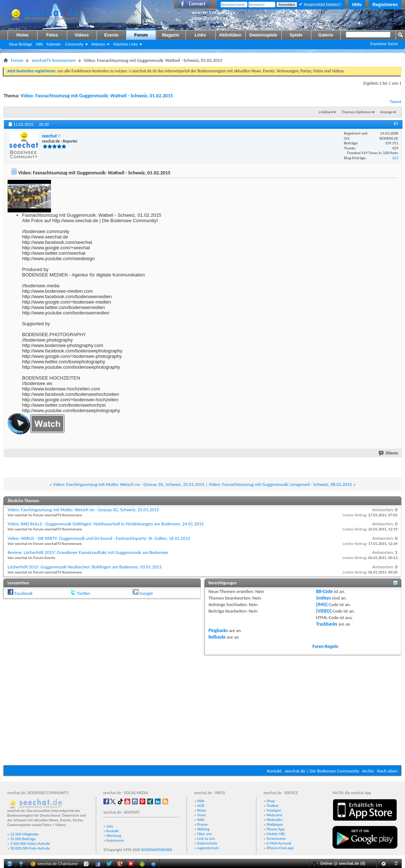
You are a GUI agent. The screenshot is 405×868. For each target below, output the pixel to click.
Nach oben (387, 771)
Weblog (203, 829)
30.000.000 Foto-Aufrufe (30, 848)
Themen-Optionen (357, 112)
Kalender (54, 44)
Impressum (115, 840)
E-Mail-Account (279, 843)
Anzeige (386, 112)
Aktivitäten (230, 35)
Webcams (274, 815)
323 (395, 158)
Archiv (368, 771)
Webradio (274, 820)
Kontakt (274, 771)
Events (111, 35)
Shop (270, 801)
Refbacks (217, 637)
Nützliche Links (125, 44)
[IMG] (322, 604)
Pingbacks (218, 630)
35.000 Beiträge (23, 839)
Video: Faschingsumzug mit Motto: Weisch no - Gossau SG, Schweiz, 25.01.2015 (129, 484)
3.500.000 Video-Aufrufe (30, 844)
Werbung (114, 836)
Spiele (296, 35)
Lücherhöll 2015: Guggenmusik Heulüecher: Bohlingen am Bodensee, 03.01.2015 (85, 567)
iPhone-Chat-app (280, 848)
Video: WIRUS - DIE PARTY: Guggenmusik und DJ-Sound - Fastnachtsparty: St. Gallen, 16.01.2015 (99, 538)
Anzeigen (274, 810)
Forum (141, 35)
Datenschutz (207, 843)
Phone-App (276, 829)
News (202, 810)
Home (22, 35)
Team (201, 815)
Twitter (84, 593)
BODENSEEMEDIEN (157, 850)
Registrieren (385, 5)
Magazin (170, 35)
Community (74, 44)
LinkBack (326, 112)
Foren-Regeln (325, 646)
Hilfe (357, 5)
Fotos (52, 35)
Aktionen (99, 44)
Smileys (323, 598)
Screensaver (276, 839)
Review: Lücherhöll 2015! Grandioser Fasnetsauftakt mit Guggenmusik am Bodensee (88, 552)
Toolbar (272, 806)
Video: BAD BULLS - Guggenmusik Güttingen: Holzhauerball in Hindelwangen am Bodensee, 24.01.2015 (106, 524)
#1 (396, 124)
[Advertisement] (203, 709)
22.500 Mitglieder (25, 834)
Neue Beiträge (21, 44)
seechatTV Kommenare (54, 60)
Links (200, 35)
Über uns (204, 834)
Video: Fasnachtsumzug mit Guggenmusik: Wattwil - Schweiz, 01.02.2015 (97, 96)
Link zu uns (206, 839)
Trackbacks (327, 624)
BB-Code (324, 591)
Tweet (396, 101)
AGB (201, 806)
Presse (202, 824)
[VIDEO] (324, 611)
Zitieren (389, 453)
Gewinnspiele (263, 35)
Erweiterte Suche (384, 44)
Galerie (326, 35)
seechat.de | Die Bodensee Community (322, 771)
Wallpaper (275, 824)
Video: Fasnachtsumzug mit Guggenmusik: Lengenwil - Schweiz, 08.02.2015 (280, 484)
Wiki (201, 820)
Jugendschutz (208, 848)
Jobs (110, 826)
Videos (82, 35)
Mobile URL (276, 834)
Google (146, 593)
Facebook (24, 593)
